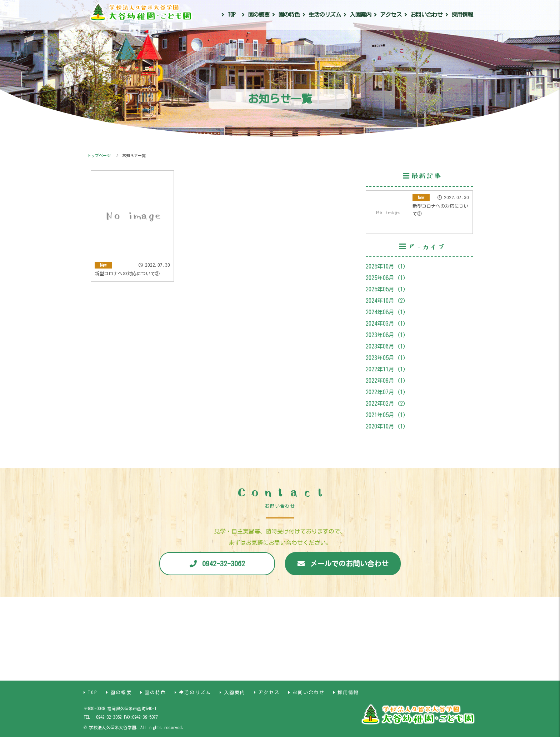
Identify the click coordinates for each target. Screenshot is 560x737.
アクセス (391, 15)
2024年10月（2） (387, 301)
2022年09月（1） (387, 381)
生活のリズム (325, 15)
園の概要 (259, 15)
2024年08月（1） (387, 312)
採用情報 (462, 15)
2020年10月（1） (387, 426)
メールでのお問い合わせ (349, 563)
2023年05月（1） (387, 358)
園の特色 (289, 15)
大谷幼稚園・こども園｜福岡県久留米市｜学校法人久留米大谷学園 (141, 14)
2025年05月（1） (387, 289)
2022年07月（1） (387, 392)
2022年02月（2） (387, 403)
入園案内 (360, 15)
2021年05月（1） (387, 415)
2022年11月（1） (387, 369)
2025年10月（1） (387, 266)
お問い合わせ (426, 15)
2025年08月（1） (387, 278)
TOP (231, 15)
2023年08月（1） (387, 335)
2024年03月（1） (387, 324)
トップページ (99, 156)
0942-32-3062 (224, 563)
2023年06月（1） (387, 346)
